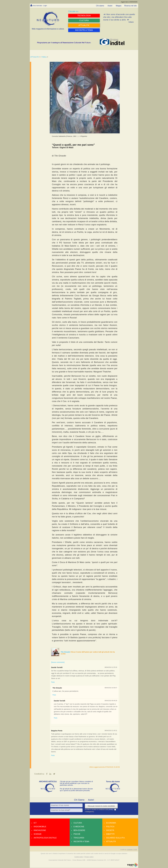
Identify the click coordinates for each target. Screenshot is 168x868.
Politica (44, 57)
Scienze (38, 834)
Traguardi (79, 838)
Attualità (111, 842)
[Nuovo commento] (58, 662)
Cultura (78, 823)
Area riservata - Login (41, 5)
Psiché (77, 834)
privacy (111, 810)
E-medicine (79, 827)
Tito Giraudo (66, 652)
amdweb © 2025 (132, 850)
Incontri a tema (81, 842)
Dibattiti (110, 834)
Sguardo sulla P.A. (116, 838)
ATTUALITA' (35, 57)
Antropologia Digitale (45, 838)
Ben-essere (79, 831)
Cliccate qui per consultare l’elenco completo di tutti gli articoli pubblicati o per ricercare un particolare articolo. (76, 784)
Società (110, 831)
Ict (35, 823)
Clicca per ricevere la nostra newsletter (101, 806)
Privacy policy (89, 857)
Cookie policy (79, 857)
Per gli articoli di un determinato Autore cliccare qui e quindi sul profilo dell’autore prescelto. (76, 790)
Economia (111, 823)
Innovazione (40, 831)
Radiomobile (40, 827)
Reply (53, 682)
